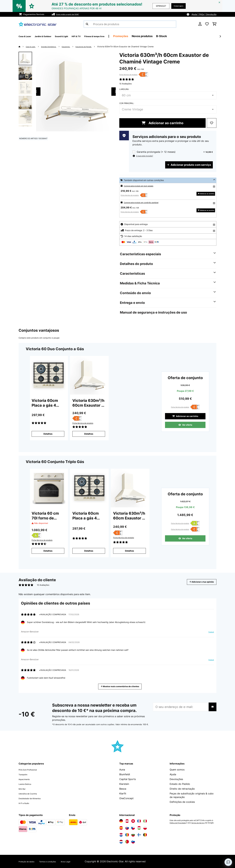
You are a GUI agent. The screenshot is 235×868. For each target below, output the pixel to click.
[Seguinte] (220, 36)
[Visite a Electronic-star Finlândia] (139, 835)
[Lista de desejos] (207, 24)
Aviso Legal (79, 861)
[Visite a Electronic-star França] (139, 821)
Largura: (124, 89)
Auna (122, 770)
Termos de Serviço (202, 823)
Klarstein (124, 784)
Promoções (146, 36)
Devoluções (176, 779)
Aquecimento (26, 779)
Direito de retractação (182, 789)
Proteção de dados (29, 861)
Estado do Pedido (180, 784)
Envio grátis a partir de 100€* (71, 14)
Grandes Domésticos (54, 47)
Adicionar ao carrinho (163, 123)
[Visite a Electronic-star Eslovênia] (133, 842)
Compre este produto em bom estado (142, 186)
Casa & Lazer (33, 47)
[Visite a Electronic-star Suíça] (133, 821)
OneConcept (126, 798)
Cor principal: (127, 103)
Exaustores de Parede (97, 47)
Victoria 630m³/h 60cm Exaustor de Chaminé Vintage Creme (141, 47)
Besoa (123, 789)
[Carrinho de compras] (214, 24)
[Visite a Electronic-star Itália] (145, 821)
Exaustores (75, 47)
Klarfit (123, 793)
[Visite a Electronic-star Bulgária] (133, 835)
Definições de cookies (182, 802)
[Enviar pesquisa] (87, 24)
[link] (49, 375)
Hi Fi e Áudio (26, 803)
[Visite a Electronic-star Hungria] (139, 828)
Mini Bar (23, 789)
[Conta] (200, 24)
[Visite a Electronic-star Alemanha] (121, 821)
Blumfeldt (125, 774)
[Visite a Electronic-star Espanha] (121, 828)
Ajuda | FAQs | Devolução (204, 14)
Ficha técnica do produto (128, 75)
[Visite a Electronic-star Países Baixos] (121, 842)
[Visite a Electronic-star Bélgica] (145, 835)
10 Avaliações (126, 84)
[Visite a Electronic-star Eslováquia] (127, 828)
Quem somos (177, 770)
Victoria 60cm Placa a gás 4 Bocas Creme (45, 403)
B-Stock (187, 36)
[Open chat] (228, 862)
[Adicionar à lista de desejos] (212, 123)
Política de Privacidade (179, 823)
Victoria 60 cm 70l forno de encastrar (45, 516)
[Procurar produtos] (130, 24)
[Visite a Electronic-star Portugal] (127, 842)
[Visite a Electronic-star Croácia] (121, 835)
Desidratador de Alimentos (34, 798)
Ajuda (173, 774)
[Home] (22, 47)
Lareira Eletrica (27, 784)
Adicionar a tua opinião (198, 582)
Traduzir (209, 633)
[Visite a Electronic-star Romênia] (127, 835)
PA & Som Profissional (31, 770)
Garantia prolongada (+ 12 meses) (156, 152)
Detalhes (48, 434)
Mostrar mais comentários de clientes (121, 686)
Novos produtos (167, 36)
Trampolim (25, 774)
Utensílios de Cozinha (31, 793)
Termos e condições (57, 861)
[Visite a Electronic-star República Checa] (133, 828)
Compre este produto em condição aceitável (146, 202)
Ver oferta (185, 426)
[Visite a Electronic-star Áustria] (127, 821)
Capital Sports (128, 779)
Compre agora (176, 6)
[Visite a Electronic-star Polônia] (145, 828)
